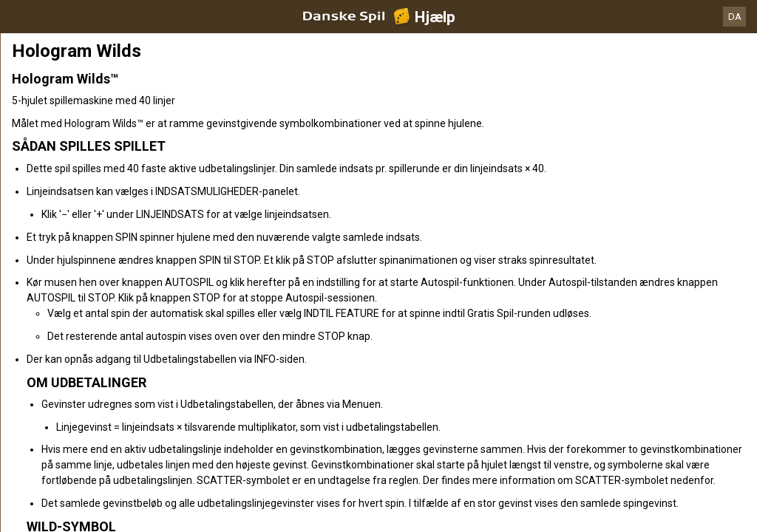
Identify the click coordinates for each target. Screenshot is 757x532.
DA (735, 17)
